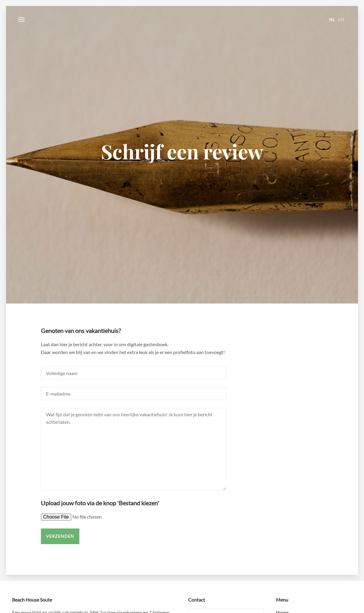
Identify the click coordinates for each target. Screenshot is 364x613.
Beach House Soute (182, 20)
